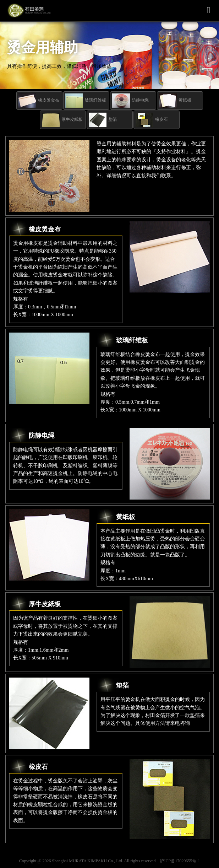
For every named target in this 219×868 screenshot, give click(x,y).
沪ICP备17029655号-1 (180, 861)
